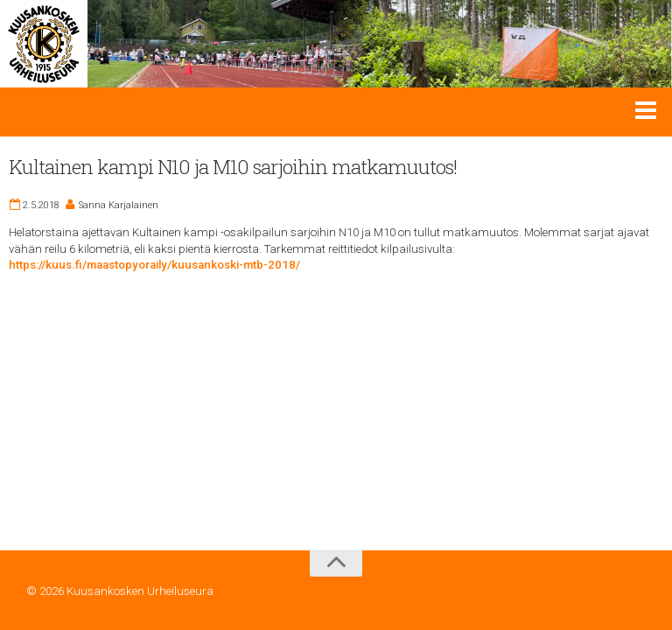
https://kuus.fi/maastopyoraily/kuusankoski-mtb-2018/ (154, 265)
